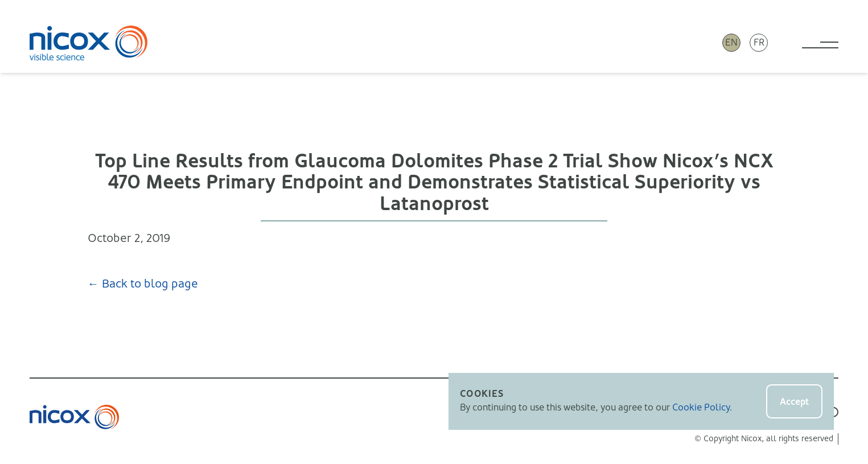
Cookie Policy (701, 407)
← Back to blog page (143, 284)
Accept (794, 402)
